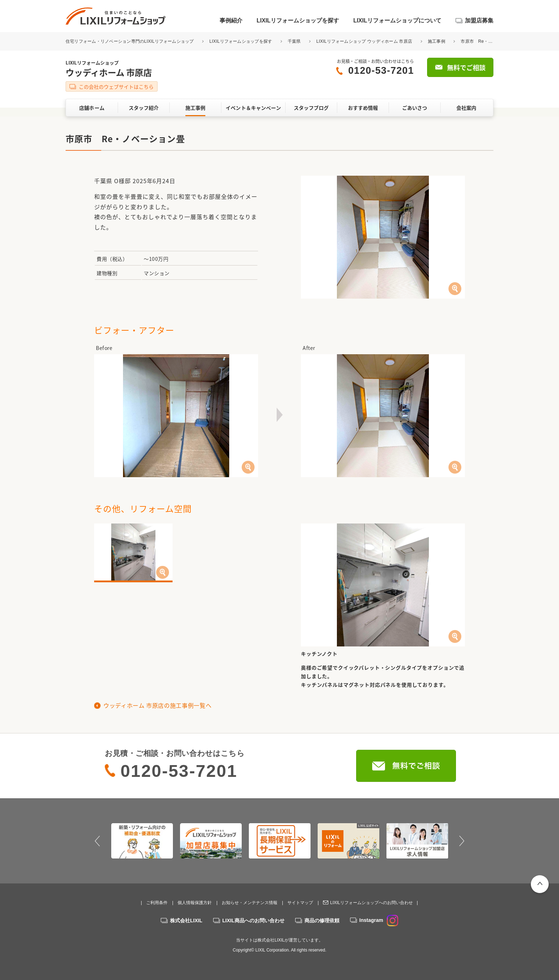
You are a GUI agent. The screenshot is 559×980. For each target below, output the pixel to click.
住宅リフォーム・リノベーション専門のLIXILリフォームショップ (130, 41)
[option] (142, 841)
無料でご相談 (466, 68)
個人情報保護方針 (195, 903)
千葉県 (294, 41)
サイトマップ (300, 903)
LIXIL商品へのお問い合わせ (253, 920)
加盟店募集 (479, 20)
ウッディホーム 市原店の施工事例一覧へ (157, 705)
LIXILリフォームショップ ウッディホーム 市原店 (364, 41)
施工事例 (437, 41)
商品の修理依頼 (322, 920)
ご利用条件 (157, 903)
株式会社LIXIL (186, 920)
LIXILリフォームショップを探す (298, 20)
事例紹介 (231, 20)
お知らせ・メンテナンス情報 (250, 903)
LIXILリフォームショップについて (397, 20)
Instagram (379, 920)
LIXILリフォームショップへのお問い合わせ (371, 903)
